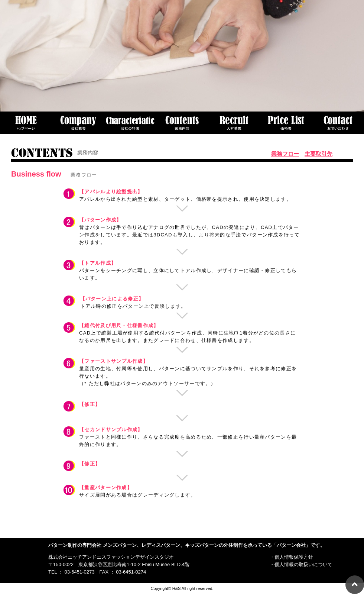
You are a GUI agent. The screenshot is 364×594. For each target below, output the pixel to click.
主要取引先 (318, 154)
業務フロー (285, 154)
